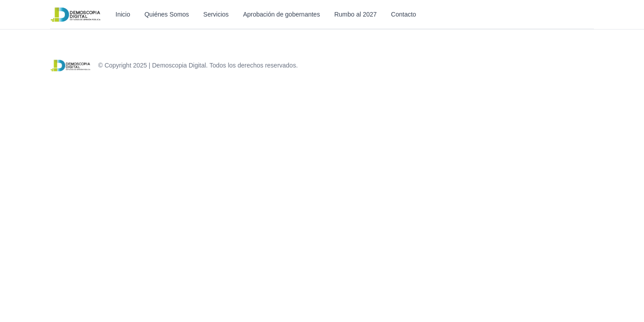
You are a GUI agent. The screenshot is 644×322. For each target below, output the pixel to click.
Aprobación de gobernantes (281, 14)
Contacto (403, 14)
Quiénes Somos (167, 14)
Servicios (216, 14)
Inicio (123, 14)
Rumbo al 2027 (355, 14)
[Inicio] (76, 14)
